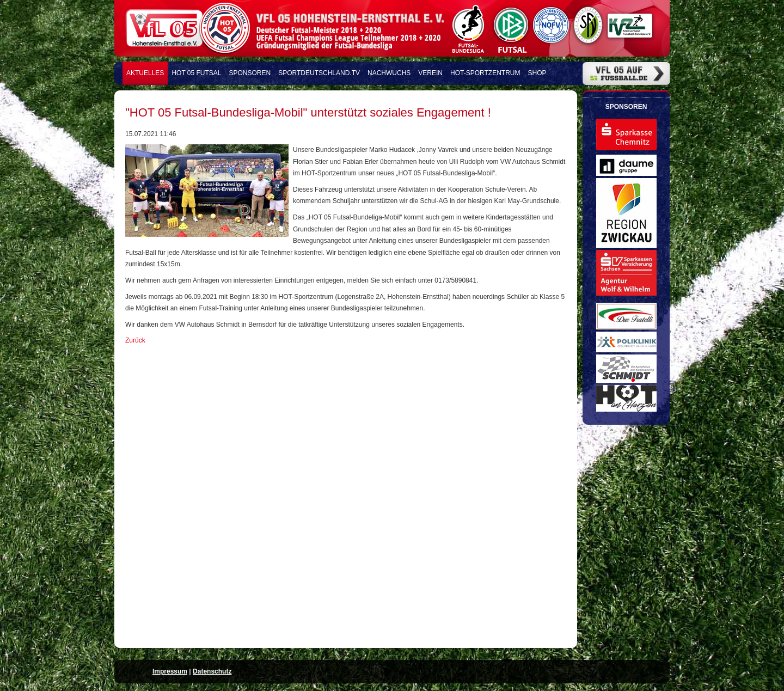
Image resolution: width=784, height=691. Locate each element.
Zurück (135, 340)
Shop (537, 73)
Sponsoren (250, 73)
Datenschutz (212, 671)
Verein (430, 73)
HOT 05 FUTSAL (196, 73)
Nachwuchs (389, 73)
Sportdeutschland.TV (319, 73)
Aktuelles (145, 73)
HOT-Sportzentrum (485, 73)
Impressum (170, 671)
